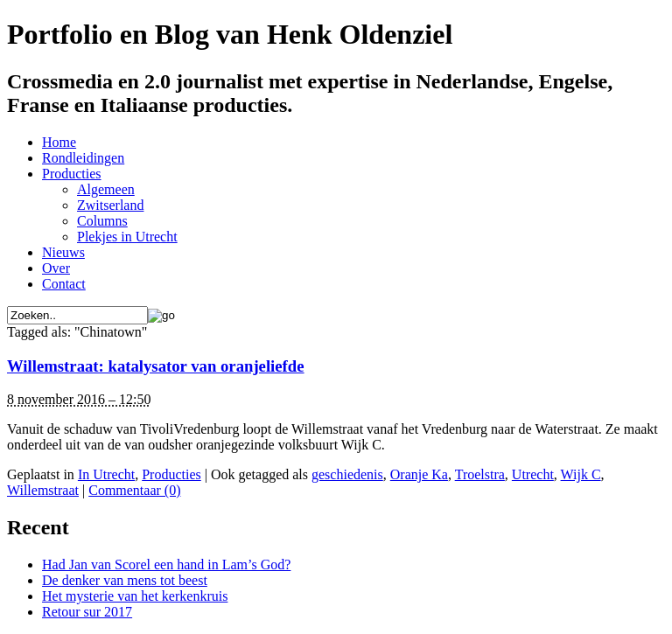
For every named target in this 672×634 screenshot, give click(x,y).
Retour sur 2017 (87, 612)
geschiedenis (347, 474)
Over (56, 268)
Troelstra (480, 474)
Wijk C (581, 474)
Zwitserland (110, 205)
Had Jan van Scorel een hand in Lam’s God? (166, 564)
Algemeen (106, 189)
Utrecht (533, 474)
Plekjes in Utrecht (127, 237)
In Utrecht (106, 474)
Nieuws (63, 252)
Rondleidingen (83, 158)
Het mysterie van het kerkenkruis (135, 596)
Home (59, 142)
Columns (102, 221)
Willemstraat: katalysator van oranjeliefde (156, 366)
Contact (64, 284)
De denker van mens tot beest (125, 580)
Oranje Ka (419, 474)
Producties (72, 174)
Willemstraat (43, 490)
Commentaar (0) (134, 490)
